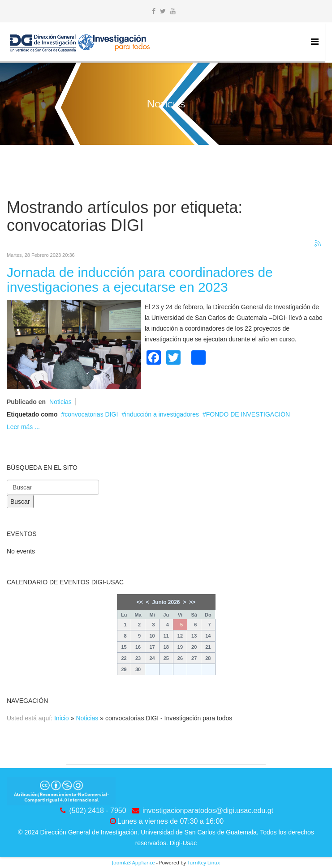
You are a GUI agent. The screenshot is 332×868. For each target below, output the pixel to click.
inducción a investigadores (162, 414)
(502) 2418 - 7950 (97, 811)
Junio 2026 (166, 602)
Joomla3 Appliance (133, 862)
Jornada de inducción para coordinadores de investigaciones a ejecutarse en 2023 (140, 280)
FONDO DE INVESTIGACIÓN (248, 414)
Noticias (60, 402)
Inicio (62, 718)
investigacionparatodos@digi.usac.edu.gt (208, 811)
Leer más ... (23, 427)
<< (140, 602)
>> (192, 602)
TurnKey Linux (204, 862)
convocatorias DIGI (91, 414)
